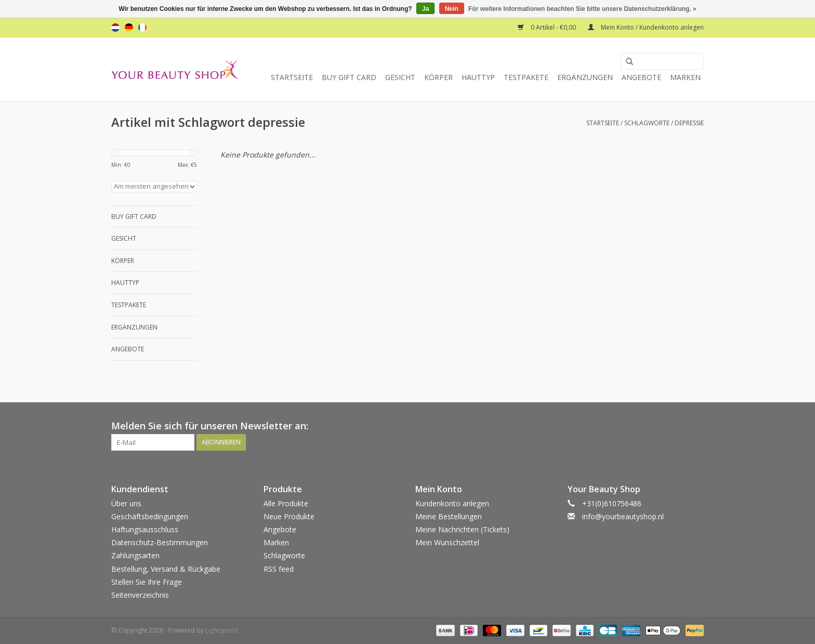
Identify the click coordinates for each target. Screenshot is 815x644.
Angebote (641, 77)
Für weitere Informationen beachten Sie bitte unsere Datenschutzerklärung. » (582, 9)
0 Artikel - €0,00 (548, 27)
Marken (685, 77)
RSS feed (279, 569)
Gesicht (400, 77)
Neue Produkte (289, 516)
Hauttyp (478, 77)
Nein (452, 9)
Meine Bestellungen (449, 516)
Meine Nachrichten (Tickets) (462, 529)
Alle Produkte (286, 503)
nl (115, 28)
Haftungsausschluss (145, 529)
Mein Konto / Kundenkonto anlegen (646, 27)
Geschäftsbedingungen (150, 516)
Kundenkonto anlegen (452, 503)
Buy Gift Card (349, 77)
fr (142, 28)
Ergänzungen (585, 77)
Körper (438, 77)
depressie (689, 123)
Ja (425, 9)
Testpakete (526, 77)
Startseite (292, 77)
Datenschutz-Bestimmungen (160, 542)
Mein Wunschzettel (447, 542)
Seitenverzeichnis (140, 595)
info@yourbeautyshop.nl (623, 516)
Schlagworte (647, 123)
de (129, 28)
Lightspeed (222, 630)
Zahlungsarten (135, 555)
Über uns (126, 503)
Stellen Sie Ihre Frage (147, 582)
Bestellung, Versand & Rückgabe (166, 569)
